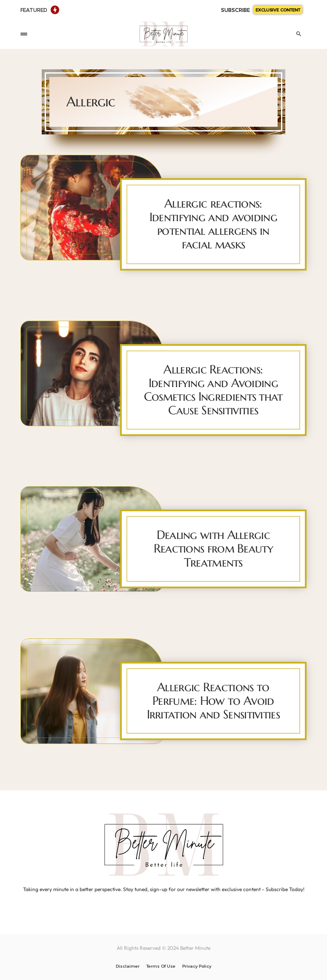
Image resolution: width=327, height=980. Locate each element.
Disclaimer (128, 966)
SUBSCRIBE (262, 10)
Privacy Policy (197, 966)
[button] (24, 34)
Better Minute (195, 948)
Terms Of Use (161, 966)
